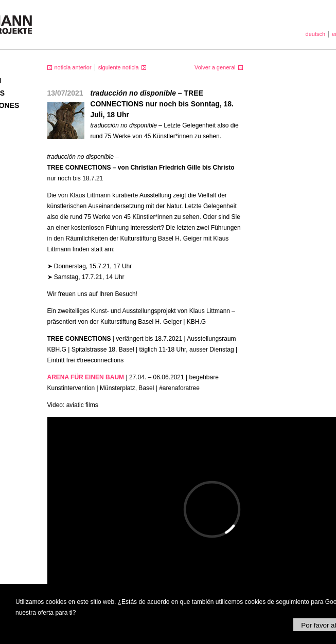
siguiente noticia (119, 67)
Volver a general (215, 67)
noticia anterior (73, 67)
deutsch (316, 34)
